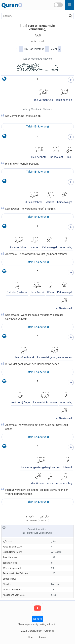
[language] (4, 79)
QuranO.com (35, 631)
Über (31, 637)
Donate (38, 619)
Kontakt (42, 637)
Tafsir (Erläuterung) (37, 127)
